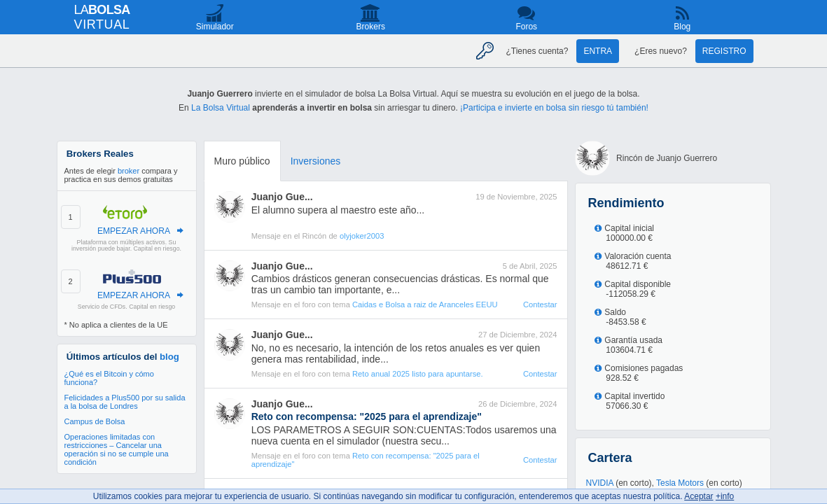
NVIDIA (600, 483)
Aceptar (699, 496)
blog (169, 357)
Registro (724, 51)
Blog (682, 27)
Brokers (371, 27)
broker (128, 171)
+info (725, 496)
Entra (598, 51)
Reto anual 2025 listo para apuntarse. (418, 374)
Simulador (215, 27)
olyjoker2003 (362, 236)
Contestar (540, 304)
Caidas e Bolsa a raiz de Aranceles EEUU (425, 304)
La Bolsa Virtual (221, 108)
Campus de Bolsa (95, 421)
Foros (526, 27)
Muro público (242, 161)
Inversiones (316, 161)
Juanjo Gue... (282, 197)
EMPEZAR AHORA (134, 231)
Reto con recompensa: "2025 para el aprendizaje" (366, 460)
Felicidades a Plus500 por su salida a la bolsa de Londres (125, 402)
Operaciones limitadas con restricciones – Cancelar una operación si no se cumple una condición (117, 449)
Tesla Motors (680, 483)
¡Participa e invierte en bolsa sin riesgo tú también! (554, 108)
